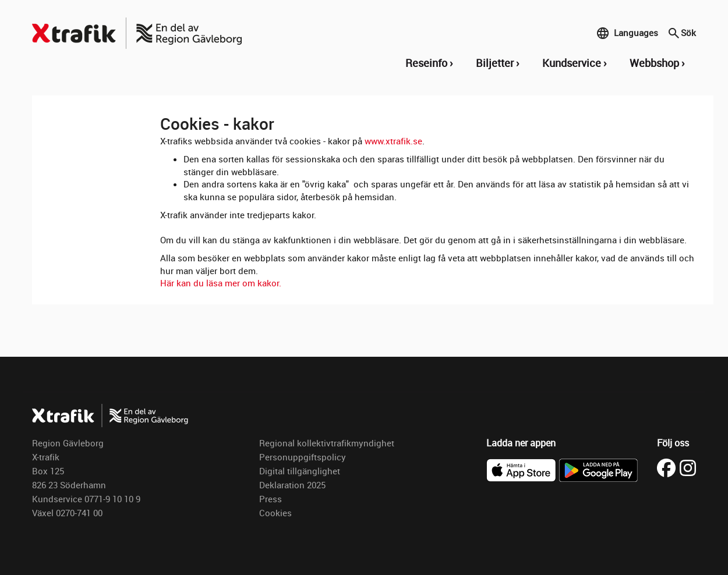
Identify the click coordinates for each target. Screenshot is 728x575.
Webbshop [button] (654, 63)
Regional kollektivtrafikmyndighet (327, 443)
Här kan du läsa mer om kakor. (221, 283)
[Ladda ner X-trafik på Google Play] (598, 469)
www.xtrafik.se (393, 141)
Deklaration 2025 (292, 485)
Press (271, 499)
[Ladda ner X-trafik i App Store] (522, 469)
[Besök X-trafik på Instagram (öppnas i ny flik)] (688, 467)
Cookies (275, 513)
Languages (627, 33)
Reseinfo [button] (426, 63)
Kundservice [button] (572, 63)
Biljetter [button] (495, 63)
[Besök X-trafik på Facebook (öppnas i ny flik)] (668, 467)
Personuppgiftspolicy (303, 457)
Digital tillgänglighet (300, 471)
